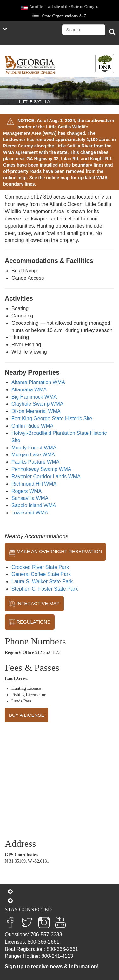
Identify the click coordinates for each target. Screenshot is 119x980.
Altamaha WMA (29, 390)
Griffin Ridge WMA (32, 426)
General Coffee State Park (41, 574)
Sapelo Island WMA (34, 505)
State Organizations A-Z (64, 16)
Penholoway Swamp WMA (41, 469)
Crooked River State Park (40, 567)
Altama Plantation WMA (38, 382)
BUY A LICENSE (26, 715)
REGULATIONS (30, 622)
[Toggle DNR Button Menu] (105, 63)
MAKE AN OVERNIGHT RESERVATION (55, 552)
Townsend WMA (30, 513)
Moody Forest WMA (34, 448)
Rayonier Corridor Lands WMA (46, 477)
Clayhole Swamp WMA (37, 404)
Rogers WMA (26, 491)
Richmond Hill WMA (34, 484)
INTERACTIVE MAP (34, 604)
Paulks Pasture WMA (35, 462)
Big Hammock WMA (34, 397)
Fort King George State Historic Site (52, 418)
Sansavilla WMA (30, 498)
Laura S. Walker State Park (42, 581)
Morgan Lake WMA (33, 455)
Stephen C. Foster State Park (45, 589)
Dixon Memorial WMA (36, 411)
